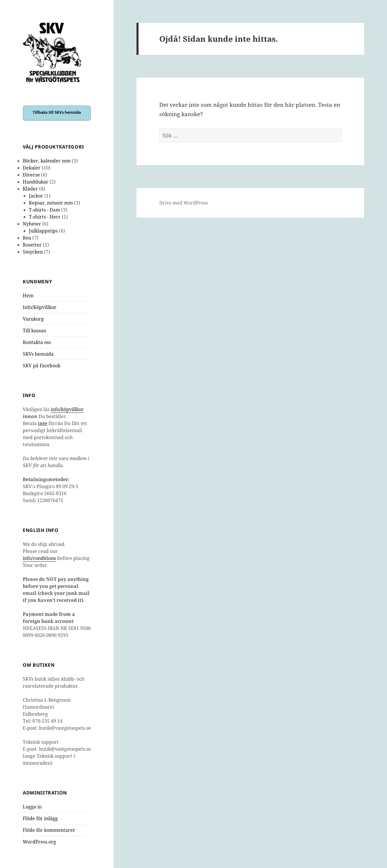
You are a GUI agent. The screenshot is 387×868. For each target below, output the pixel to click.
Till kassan (34, 331)
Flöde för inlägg (40, 818)
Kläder (30, 189)
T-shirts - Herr (45, 217)
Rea (27, 238)
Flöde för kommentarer (49, 830)
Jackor (36, 196)
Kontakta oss (37, 342)
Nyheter (32, 224)
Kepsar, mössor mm (51, 203)
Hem (28, 296)
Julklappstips (43, 231)
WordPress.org (39, 842)
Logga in (32, 807)
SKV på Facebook (42, 366)
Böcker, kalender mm (47, 161)
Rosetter (32, 245)
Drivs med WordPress (184, 203)
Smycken (33, 252)
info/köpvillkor (67, 409)
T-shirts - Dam (44, 210)
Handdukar (36, 182)
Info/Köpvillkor (40, 307)
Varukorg (33, 319)
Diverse (31, 175)
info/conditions (39, 558)
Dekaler (32, 168)
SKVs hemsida (38, 354)
